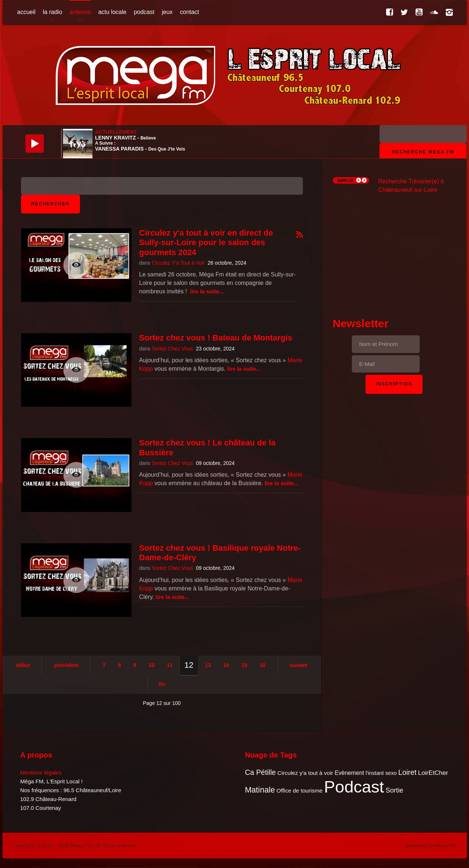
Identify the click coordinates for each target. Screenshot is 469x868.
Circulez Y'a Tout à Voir (178, 263)
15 (244, 665)
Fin (162, 684)
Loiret (407, 772)
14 (226, 665)
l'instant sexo (381, 773)
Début (23, 665)
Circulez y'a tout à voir (305, 773)
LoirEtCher (433, 773)
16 (263, 665)
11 (170, 665)
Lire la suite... (207, 291)
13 (208, 665)
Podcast (354, 787)
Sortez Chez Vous (172, 349)
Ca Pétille (260, 772)
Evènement (349, 773)
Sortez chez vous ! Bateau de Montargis (216, 338)
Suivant (298, 665)
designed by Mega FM (431, 846)
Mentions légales (41, 772)
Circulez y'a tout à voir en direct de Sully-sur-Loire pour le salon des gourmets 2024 (206, 243)
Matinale (260, 790)
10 (152, 665)
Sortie (394, 790)
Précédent (66, 665)
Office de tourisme (299, 791)
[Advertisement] (394, 249)
